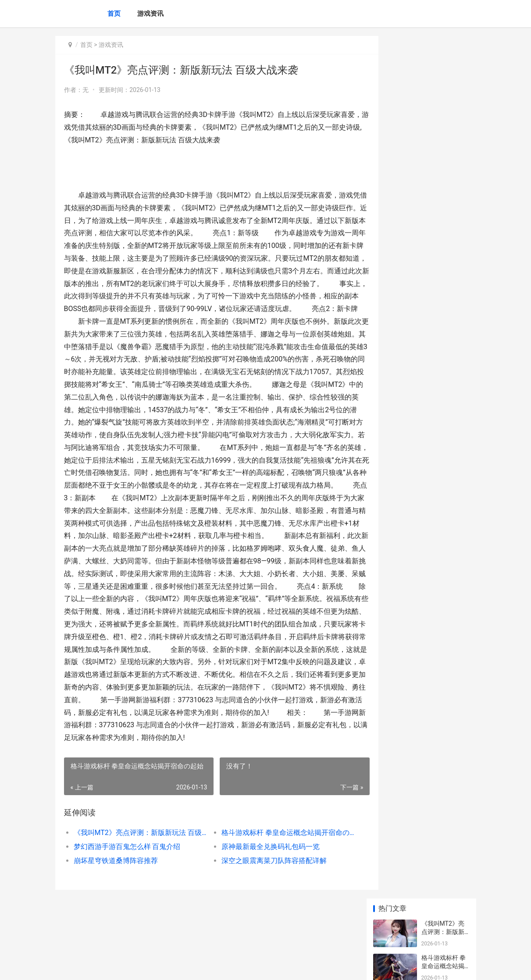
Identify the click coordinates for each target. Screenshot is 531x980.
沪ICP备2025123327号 (175, 966)
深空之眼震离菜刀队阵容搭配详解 (264, 898)
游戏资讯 (150, 14)
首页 (114, 14)
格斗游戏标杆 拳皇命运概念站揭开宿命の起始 (273, 870)
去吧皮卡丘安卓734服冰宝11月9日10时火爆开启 (444, 407)
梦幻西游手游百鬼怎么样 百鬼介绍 (127, 884)
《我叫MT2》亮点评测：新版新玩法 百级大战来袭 (135, 870)
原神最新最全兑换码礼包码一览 (260, 884)
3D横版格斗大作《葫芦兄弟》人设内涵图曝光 (444, 270)
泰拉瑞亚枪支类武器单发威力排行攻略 (443, 441)
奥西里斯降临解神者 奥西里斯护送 (444, 505)
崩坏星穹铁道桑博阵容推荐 (116, 898)
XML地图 (213, 966)
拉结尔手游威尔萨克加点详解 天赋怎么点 (444, 304)
